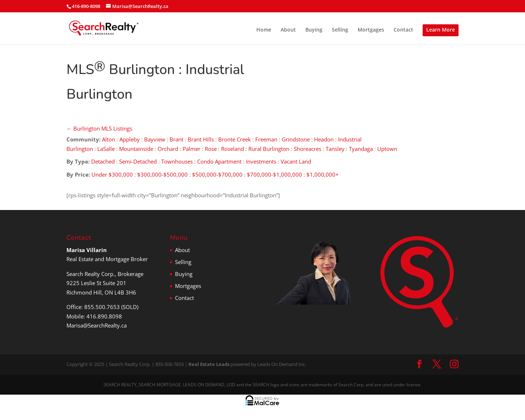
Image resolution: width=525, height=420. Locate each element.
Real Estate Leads (209, 364)
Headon (324, 139)
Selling (340, 30)
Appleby (130, 139)
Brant (176, 139)
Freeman (266, 139)
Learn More (441, 30)
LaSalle (106, 149)
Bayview (155, 139)
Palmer (192, 149)
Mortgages (371, 30)
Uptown (388, 149)
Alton (109, 139)
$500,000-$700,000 (217, 174)
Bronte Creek (235, 139)
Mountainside (136, 149)
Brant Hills (201, 139)
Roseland (233, 149)
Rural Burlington (269, 149)
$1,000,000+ (323, 174)
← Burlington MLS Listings (99, 128)
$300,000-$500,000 (162, 174)
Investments (261, 161)
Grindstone (296, 139)
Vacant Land (296, 161)
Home (264, 30)
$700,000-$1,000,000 (274, 174)
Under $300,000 (112, 174)
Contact (403, 30)
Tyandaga (361, 149)
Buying (314, 30)
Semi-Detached (138, 161)
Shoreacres (308, 149)
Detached (103, 161)
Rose (211, 149)
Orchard (168, 149)
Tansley (335, 149)
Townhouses (177, 161)
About (288, 30)
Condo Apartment (219, 161)
